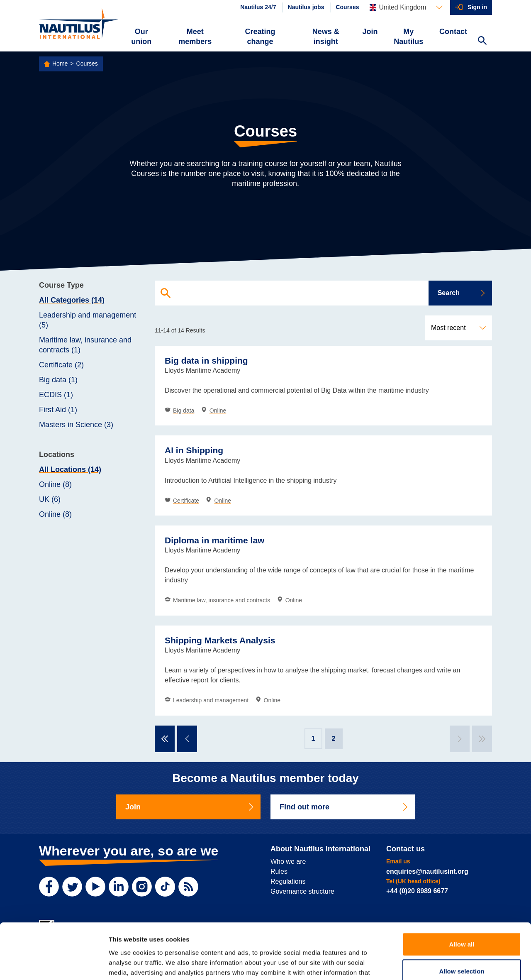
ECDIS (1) (56, 395)
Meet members (195, 37)
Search (462, 293)
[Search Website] (482, 42)
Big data (179, 411)
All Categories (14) (72, 300)
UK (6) (50, 499)
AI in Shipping (194, 450)
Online (214, 411)
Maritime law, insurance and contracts (217, 600)
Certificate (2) (61, 365)
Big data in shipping (206, 360)
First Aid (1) (58, 410)
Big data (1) (58, 380)
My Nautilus (408, 37)
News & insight (326, 37)
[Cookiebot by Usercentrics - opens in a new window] (54, 964)
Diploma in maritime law (214, 540)
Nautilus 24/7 (258, 7)
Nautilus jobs (306, 7)
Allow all (462, 892)
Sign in (477, 7)
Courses (347, 7)
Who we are (288, 861)
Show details (435, 964)
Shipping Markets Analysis (220, 640)
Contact (453, 32)
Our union (141, 37)
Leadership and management (207, 700)
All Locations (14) (70, 469)
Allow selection (462, 919)
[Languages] (406, 7)
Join (370, 32)
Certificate (182, 501)
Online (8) (55, 484)
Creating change (260, 37)
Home (60, 64)
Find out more (344, 807)
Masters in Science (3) (76, 425)
